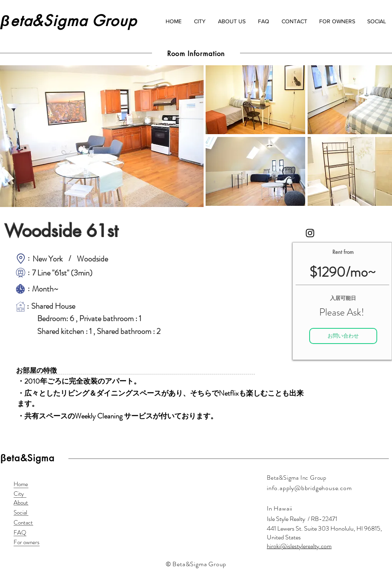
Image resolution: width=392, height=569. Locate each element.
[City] (23, 494)
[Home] (23, 484)
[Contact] (23, 523)
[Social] (23, 513)
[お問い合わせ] (343, 336)
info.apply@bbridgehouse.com (309, 488)
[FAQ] (23, 533)
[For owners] (27, 542)
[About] (23, 503)
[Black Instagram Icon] (310, 233)
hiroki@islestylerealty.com (299, 546)
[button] (200, 21)
